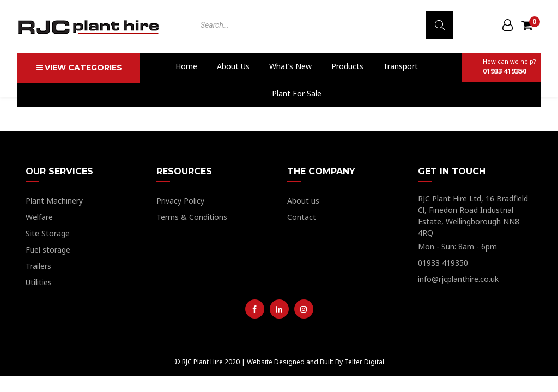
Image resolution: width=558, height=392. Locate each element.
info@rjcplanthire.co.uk (458, 279)
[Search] (440, 25)
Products (347, 66)
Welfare (39, 217)
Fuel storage (48, 250)
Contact (302, 217)
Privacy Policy (180, 201)
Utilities (39, 282)
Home (186, 66)
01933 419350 (443, 263)
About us (233, 66)
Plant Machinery (54, 201)
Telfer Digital (364, 362)
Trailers (38, 266)
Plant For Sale (297, 93)
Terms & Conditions (192, 217)
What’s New (290, 66)
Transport (401, 66)
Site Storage (48, 233)
